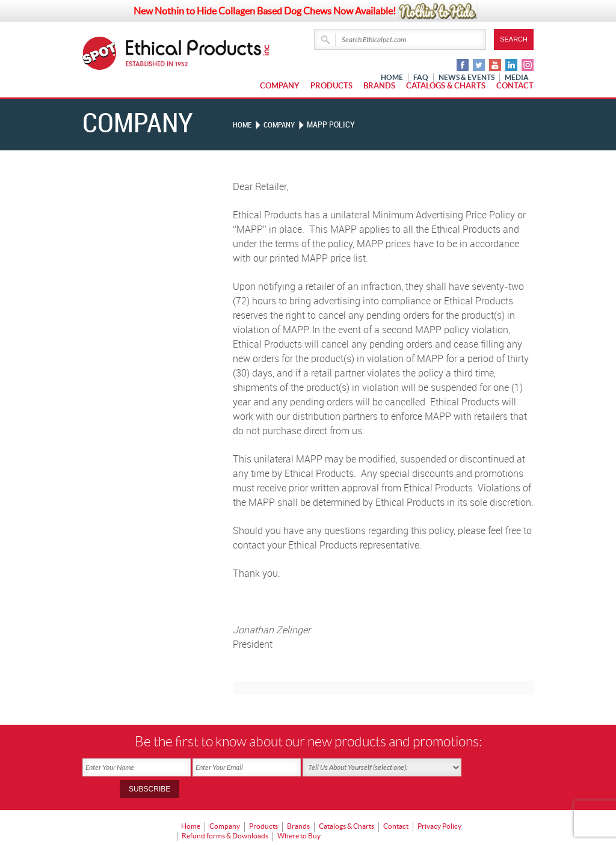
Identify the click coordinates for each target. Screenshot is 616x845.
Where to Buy (299, 812)
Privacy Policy (439, 804)
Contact (515, 86)
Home (243, 125)
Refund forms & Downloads (225, 812)
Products (331, 86)
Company (280, 86)
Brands (379, 86)
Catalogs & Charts (446, 86)
